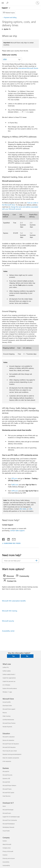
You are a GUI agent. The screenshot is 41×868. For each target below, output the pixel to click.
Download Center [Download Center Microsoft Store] (7, 706)
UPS (21, 509)
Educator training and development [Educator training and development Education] (12, 754)
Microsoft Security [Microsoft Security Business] (7, 775)
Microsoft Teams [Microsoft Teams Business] (7, 789)
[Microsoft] (20, 2)
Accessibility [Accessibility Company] (6, 862)
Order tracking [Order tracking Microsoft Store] (6, 716)
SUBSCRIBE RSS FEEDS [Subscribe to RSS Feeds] (12, 543)
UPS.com (14, 478)
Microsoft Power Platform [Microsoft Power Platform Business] (9, 785)
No (27, 656)
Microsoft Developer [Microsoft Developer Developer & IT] (8, 810)
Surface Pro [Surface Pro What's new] (6, 667)
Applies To (7, 29)
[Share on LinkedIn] (8, 539)
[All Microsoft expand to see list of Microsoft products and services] (3, 3)
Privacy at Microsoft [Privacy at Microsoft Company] (8, 851)
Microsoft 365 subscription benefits (14, 601)
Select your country (9, 55)
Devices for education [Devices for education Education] (8, 740)
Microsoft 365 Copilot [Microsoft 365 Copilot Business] (8, 793)
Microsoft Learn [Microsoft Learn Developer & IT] (7, 813)
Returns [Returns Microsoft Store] (5, 713)
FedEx (24, 509)
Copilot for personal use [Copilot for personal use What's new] (9, 681)
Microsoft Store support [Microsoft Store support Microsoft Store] (9, 709)
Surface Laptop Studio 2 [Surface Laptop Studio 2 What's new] (9, 674)
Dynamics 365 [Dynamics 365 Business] (6, 778)
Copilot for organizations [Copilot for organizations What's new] (9, 678)
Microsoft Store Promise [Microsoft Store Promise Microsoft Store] (9, 723)
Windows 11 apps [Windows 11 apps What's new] (7, 692)
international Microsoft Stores (28, 68)
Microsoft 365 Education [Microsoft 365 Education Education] (9, 747)
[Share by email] (13, 539)
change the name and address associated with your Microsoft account (20, 208)
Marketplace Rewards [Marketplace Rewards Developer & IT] (8, 827)
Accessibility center (8, 631)
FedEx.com (15, 485)
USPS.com (15, 491)
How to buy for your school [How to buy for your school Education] (10, 751)
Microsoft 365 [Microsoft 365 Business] (6, 782)
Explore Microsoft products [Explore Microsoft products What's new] (10, 688)
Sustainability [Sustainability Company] (6, 865)
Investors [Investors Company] (5, 855)
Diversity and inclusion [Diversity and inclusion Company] (9, 858)
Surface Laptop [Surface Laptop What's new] (7, 671)
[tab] (9, 576)
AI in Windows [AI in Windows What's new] (6, 685)
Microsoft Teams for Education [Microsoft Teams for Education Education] (11, 744)
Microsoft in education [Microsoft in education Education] (9, 737)
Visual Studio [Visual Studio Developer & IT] (6, 831)
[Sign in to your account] (38, 3)
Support (5, 8)
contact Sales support (17, 530)
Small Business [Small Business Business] (7, 796)
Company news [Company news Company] (7, 848)
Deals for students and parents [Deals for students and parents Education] (11, 758)
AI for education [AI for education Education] (7, 761)
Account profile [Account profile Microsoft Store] (7, 702)
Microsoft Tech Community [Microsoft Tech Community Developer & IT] (10, 820)
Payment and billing (10, 17)
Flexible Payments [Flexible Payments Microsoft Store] (7, 727)
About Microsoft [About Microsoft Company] (7, 844)
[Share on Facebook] (4, 539)
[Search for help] (8, 3)
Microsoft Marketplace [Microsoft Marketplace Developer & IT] (9, 824)
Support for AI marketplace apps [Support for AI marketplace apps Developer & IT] (11, 817)
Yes (13, 656)
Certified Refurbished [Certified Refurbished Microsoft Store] (8, 720)
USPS (31, 509)
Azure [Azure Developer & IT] (4, 806)
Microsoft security (8, 621)
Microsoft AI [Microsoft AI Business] (6, 771)
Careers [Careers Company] (5, 841)
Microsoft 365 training (10, 611)
